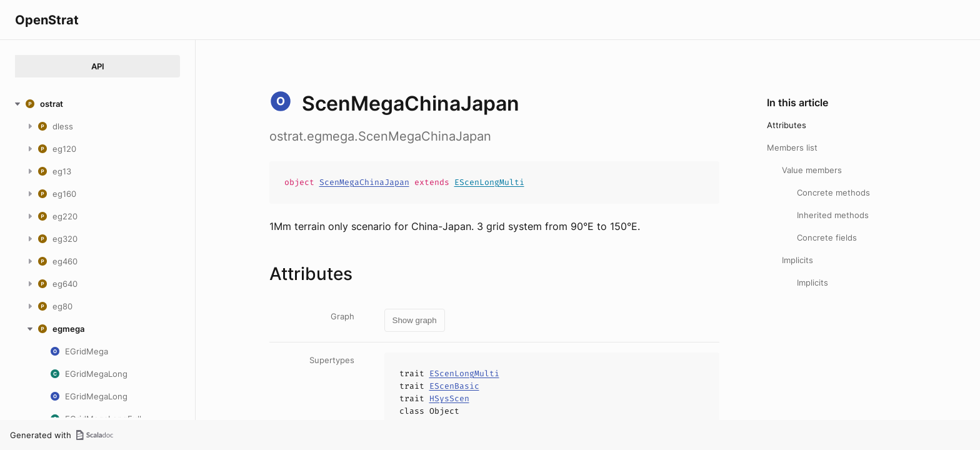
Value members (812, 170)
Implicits (797, 260)
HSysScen (449, 398)
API (98, 66)
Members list (792, 147)
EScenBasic (454, 386)
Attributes (787, 125)
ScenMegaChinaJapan (364, 182)
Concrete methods (833, 192)
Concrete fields (827, 237)
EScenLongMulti (489, 182)
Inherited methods (833, 215)
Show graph (415, 320)
